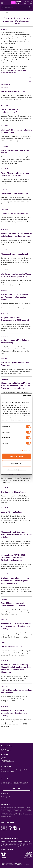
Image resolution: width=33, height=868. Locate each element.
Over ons (3, 757)
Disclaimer (4, 865)
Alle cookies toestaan (16, 456)
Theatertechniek (5, 760)
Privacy (3, 763)
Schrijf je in (17, 788)
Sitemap (26, 865)
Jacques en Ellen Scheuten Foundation (12, 842)
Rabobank (25, 843)
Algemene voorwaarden (15, 865)
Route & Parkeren (6, 751)
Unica (24, 846)
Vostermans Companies (15, 846)
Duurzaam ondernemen (7, 762)
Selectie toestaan (16, 463)
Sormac (19, 843)
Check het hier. (9, 771)
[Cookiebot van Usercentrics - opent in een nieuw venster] (23, 396)
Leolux (7, 843)
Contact (3, 749)
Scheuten (13, 843)
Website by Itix (17, 863)
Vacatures (4, 759)
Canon (3, 843)
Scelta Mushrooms (14, 845)
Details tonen (23, 450)
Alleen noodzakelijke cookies (16, 470)
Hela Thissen (27, 842)
